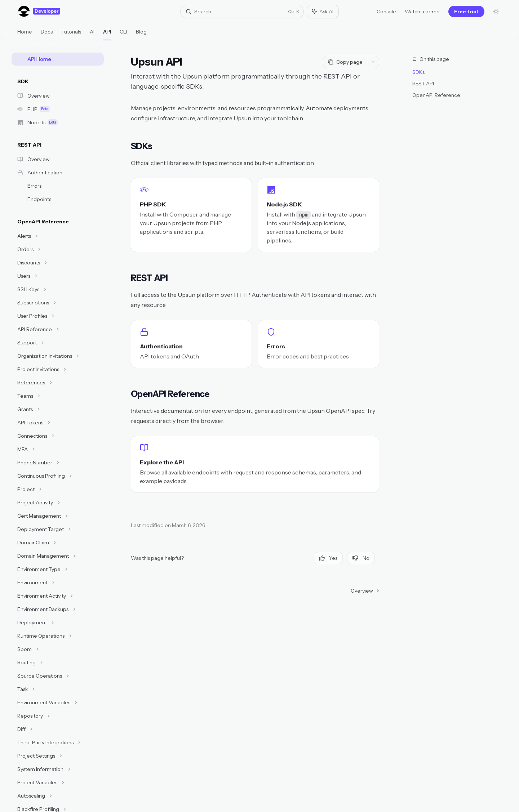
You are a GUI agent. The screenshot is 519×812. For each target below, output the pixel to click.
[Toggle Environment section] (58, 583)
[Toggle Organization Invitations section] (58, 356)
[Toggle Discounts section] (58, 263)
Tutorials (71, 34)
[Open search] (242, 12)
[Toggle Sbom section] (58, 649)
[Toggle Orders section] (58, 249)
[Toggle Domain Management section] (58, 556)
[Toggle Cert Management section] (58, 516)
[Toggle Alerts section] (58, 236)
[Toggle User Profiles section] (58, 316)
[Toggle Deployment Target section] (58, 529)
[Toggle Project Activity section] (58, 503)
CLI (123, 34)
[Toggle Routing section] (58, 662)
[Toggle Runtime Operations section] (58, 636)
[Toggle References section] (58, 383)
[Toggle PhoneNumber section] (58, 463)
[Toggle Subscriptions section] (58, 303)
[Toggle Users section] (58, 276)
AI (92, 34)
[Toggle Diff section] (58, 729)
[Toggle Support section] (58, 343)
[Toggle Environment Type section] (58, 569)
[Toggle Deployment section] (58, 623)
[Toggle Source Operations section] (58, 676)
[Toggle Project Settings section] (58, 756)
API (107, 34)
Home (25, 34)
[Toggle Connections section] (58, 436)
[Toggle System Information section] (58, 769)
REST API (423, 84)
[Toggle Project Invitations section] (58, 369)
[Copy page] (345, 62)
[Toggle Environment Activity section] (58, 596)
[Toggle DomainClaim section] (58, 543)
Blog (141, 34)
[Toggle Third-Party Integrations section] (58, 742)
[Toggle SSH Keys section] (58, 289)
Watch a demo (422, 12)
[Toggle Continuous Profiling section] (58, 476)
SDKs (418, 72)
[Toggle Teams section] (58, 396)
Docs (47, 34)
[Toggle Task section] (58, 689)
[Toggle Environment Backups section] (58, 609)
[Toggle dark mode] (496, 12)
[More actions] (373, 62)
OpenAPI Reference (436, 95)
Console (386, 12)
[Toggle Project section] (58, 489)
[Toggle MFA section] (58, 449)
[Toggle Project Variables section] (58, 782)
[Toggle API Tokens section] (58, 423)
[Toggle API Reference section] (58, 329)
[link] (191, 215)
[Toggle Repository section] (58, 716)
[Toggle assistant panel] (323, 12)
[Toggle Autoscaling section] (58, 796)
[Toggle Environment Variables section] (58, 702)
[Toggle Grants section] (58, 409)
